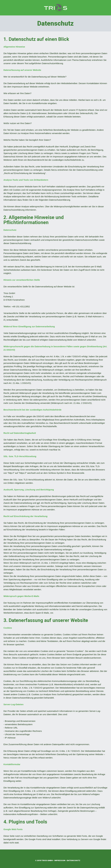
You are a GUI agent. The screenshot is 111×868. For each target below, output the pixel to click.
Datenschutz (73, 860)
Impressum (60, 860)
